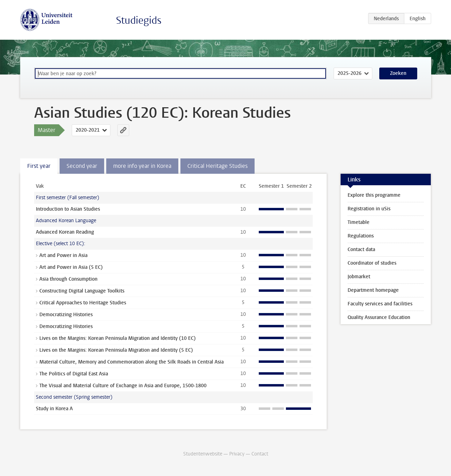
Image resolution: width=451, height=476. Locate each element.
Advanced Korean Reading (65, 232)
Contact (260, 454)
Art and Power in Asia (63, 255)
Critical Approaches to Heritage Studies (83, 303)
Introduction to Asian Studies (68, 209)
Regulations (361, 236)
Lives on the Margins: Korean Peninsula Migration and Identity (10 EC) (118, 338)
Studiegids (139, 20)
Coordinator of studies (372, 263)
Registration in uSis (369, 209)
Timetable (359, 222)
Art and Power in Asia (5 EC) (71, 267)
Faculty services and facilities (380, 304)
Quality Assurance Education (379, 317)
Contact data (361, 249)
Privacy (237, 454)
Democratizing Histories (66, 315)
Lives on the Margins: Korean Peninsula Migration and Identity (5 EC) (116, 350)
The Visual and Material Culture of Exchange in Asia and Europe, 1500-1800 (123, 386)
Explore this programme (374, 195)
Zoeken (398, 73)
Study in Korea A (54, 409)
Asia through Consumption (68, 279)
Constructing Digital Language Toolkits (82, 291)
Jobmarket (359, 277)
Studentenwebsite (203, 454)
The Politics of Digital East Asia (74, 374)
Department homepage (373, 290)
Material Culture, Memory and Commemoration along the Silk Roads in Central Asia (131, 362)
